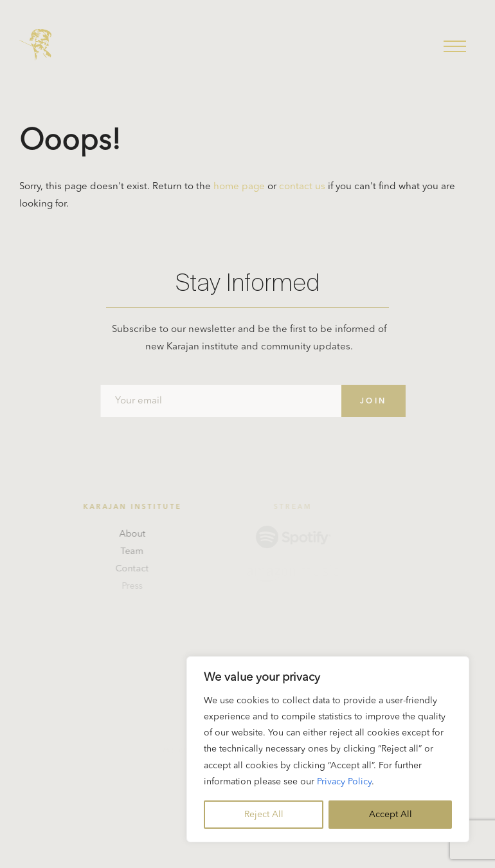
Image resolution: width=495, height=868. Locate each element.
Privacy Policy (344, 782)
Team (134, 551)
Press (134, 586)
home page (239, 187)
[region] (328, 749)
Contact (134, 569)
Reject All (264, 815)
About (134, 534)
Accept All (391, 815)
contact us (302, 187)
